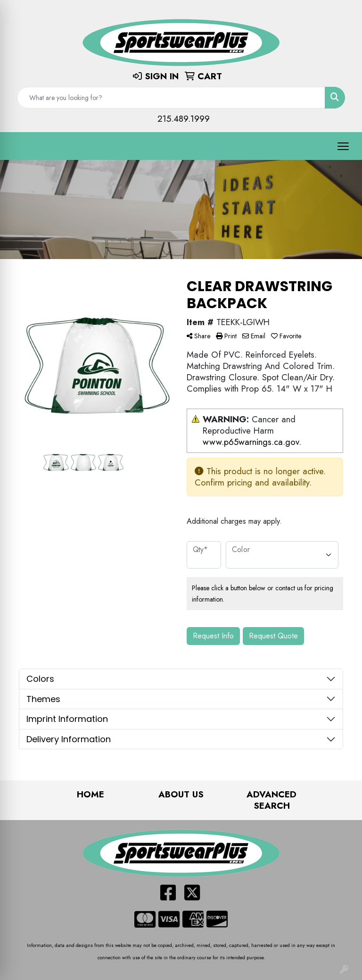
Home (90, 794)
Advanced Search (271, 800)
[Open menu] (343, 146)
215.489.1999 (184, 119)
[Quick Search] (171, 98)
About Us (181, 794)
